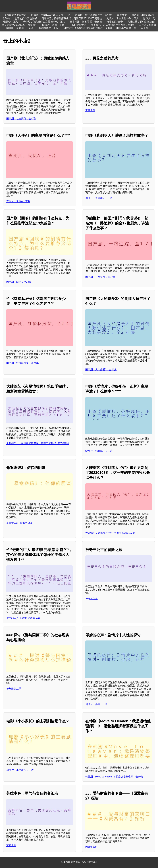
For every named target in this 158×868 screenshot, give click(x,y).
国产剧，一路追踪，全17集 (100, 277)
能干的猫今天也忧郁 (26, 18)
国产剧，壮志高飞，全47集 (21, 119)
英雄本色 (11, 845)
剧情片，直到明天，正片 (99, 198)
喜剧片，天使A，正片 (18, 201)
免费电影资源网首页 (15, 15)
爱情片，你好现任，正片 (99, 451)
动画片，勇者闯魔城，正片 (43, 28)
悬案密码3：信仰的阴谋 (19, 523)
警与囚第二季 (14, 689)
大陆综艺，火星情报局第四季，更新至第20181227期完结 (38, 443)
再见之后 (90, 110)
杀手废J (145, 28)
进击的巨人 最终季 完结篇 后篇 (23, 618)
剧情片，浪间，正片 (53, 25)
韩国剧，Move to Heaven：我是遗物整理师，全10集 (114, 777)
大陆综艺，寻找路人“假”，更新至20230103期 (110, 533)
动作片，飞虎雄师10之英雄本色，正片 (44, 22)
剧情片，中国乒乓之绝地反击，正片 (51, 15)
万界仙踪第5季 (115, 22)
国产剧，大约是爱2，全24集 (101, 370)
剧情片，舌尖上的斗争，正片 (123, 18)
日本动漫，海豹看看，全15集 (86, 22)
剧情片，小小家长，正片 (20, 770)
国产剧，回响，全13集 (19, 282)
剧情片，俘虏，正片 (96, 704)
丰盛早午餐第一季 (126, 28)
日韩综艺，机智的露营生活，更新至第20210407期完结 (72, 18)
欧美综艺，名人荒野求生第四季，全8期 (113, 25)
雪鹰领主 (122, 15)
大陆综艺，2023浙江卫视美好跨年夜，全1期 (87, 28)
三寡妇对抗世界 (78, 25)
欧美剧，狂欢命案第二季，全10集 (94, 15)
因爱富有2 (91, 847)
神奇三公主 (91, 599)
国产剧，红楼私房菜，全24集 (23, 363)
